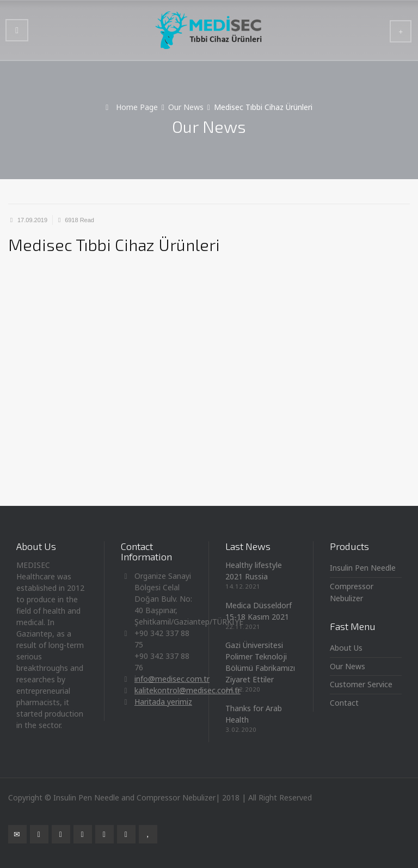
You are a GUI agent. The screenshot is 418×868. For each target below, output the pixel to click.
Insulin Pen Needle (363, 568)
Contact (344, 703)
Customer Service (361, 684)
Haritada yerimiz (163, 702)
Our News (348, 666)
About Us (346, 648)
